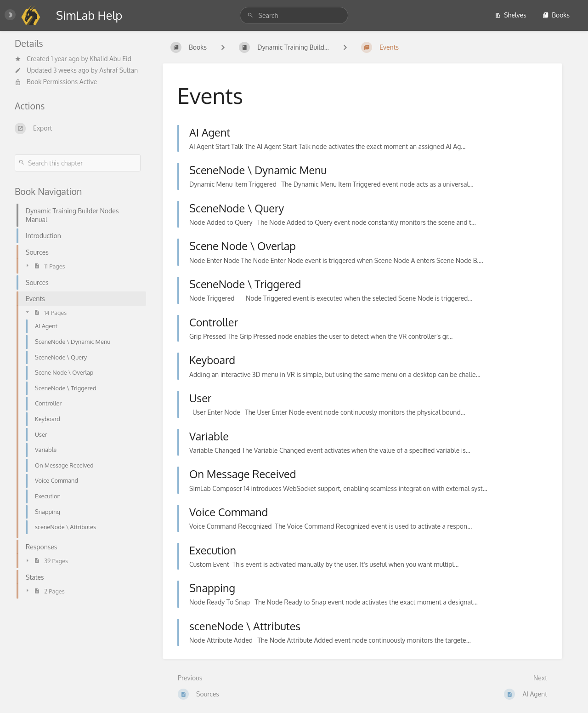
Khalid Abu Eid (110, 59)
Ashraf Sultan (119, 70)
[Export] (78, 128)
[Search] (252, 15)
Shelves (511, 15)
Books (556, 15)
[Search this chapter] (78, 163)
